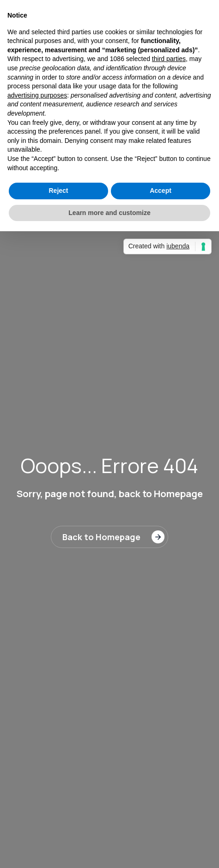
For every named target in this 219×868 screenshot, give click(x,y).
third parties (169, 59)
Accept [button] (161, 191)
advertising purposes (37, 95)
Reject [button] (58, 191)
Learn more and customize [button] (109, 213)
